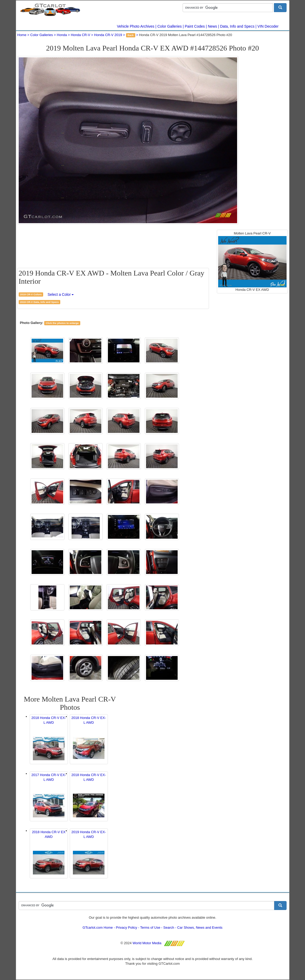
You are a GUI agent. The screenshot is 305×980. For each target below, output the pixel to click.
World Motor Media (147, 943)
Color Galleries (170, 26)
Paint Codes (195, 26)
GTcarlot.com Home (98, 927)
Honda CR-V (81, 35)
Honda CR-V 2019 (108, 35)
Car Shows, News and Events (200, 927)
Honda (62, 35)
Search (169, 927)
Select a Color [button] (61, 294)
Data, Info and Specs (237, 26)
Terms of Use (150, 927)
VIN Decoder (268, 26)
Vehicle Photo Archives (136, 26)
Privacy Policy (126, 927)
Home (22, 35)
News (212, 26)
